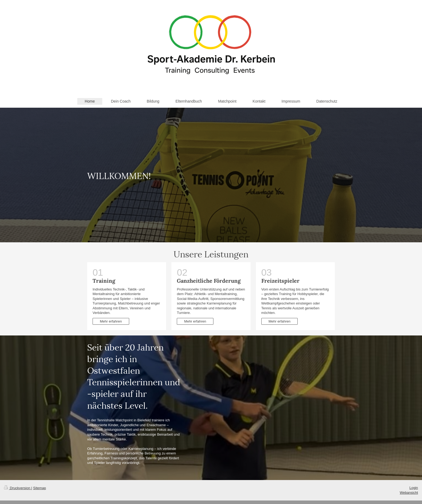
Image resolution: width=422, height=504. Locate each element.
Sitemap (40, 488)
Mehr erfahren (111, 321)
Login (414, 488)
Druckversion (18, 488)
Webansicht (409, 493)
